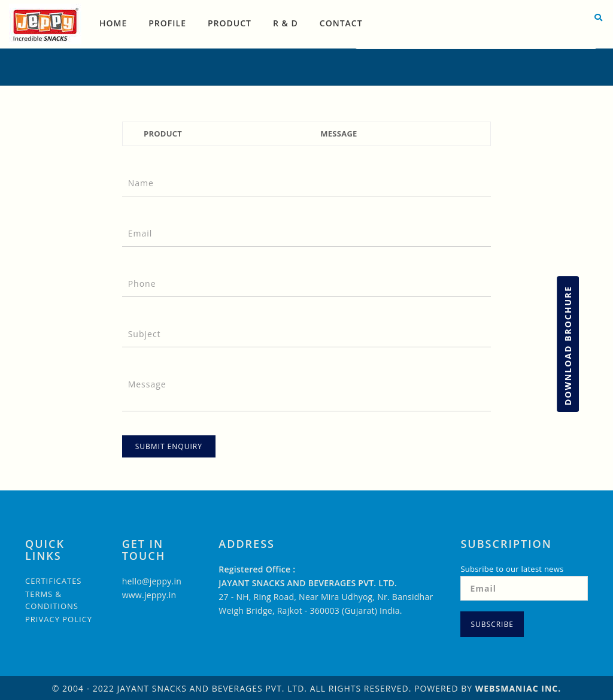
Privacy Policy (59, 619)
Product (230, 23)
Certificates (54, 581)
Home (113, 23)
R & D (286, 23)
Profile (167, 23)
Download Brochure (568, 346)
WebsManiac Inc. (518, 688)
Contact (341, 23)
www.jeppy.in (149, 595)
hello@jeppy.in (152, 581)
